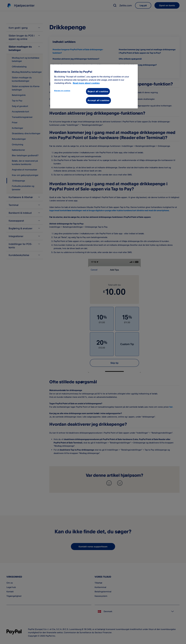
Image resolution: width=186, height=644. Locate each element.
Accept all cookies (98, 100)
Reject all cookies (98, 91)
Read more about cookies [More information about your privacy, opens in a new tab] (86, 83)
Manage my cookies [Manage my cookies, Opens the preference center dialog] (62, 91)
